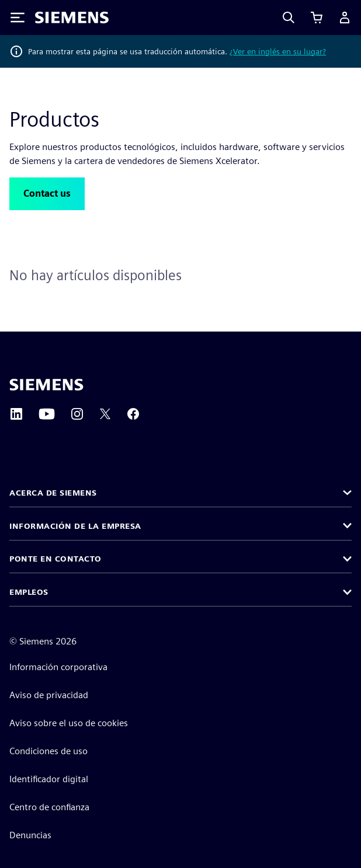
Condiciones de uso (48, 751)
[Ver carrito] (317, 18)
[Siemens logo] (72, 18)
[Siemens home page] (46, 385)
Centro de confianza (49, 807)
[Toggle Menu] (18, 18)
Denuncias (30, 835)
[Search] (289, 18)
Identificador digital (49, 779)
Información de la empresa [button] (75, 526)
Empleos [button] (29, 592)
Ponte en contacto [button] (55, 559)
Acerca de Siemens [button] (53, 493)
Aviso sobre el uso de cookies (69, 723)
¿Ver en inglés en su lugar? (278, 51)
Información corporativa (58, 667)
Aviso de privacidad (49, 695)
